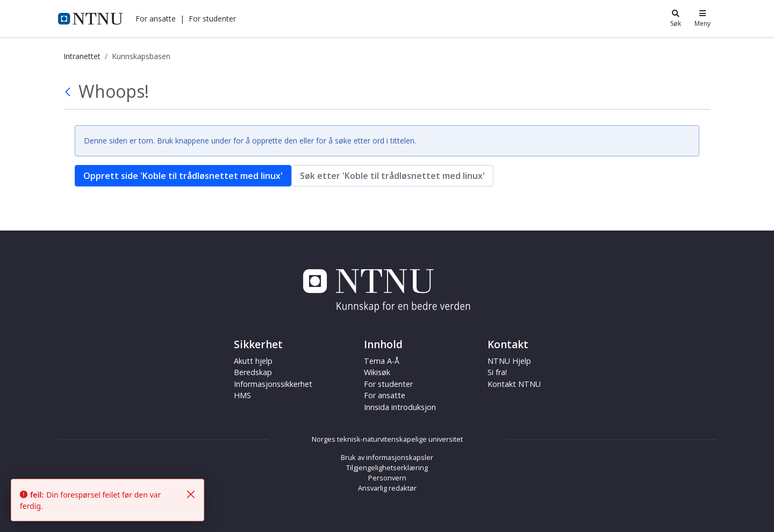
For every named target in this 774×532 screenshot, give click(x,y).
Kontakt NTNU (514, 384)
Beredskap (253, 372)
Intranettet (82, 56)
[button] (156, 19)
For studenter (212, 19)
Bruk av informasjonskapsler (387, 457)
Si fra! (497, 372)
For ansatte (156, 19)
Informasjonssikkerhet (273, 384)
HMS (242, 395)
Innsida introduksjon (400, 407)
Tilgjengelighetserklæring (387, 468)
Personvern (387, 478)
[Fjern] (191, 494)
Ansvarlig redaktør (387, 488)
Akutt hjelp (253, 361)
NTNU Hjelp (509, 361)
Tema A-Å (382, 361)
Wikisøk (377, 372)
